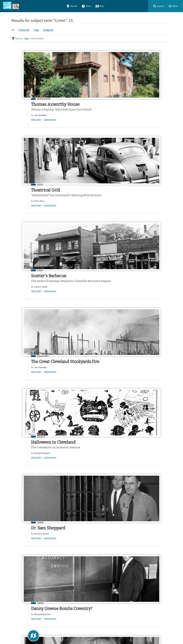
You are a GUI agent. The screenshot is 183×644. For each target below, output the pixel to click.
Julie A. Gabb (141, 119)
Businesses (27, 99)
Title (26, 39)
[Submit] (167, 537)
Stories (72, 6)
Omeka (27, 634)
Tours (86, 6)
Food (82, 99)
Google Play (160, 563)
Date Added (38, 39)
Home (16, 579)
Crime (140, 193)
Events (83, 193)
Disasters (26, 193)
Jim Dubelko (24, 124)
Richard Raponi (84, 218)
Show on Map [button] (34, 128)
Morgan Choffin (84, 304)
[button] (159, 6)
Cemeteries (86, 374)
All (13, 30)
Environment (145, 288)
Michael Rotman (26, 304)
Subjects (48, 30)
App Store (136, 563)
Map (100, 6)
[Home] (11, 6)
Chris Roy (81, 119)
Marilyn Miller (141, 483)
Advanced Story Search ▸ (24, 545)
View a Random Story (26, 615)
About (16, 600)
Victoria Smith (142, 205)
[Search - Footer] (91, 538)
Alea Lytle (139, 299)
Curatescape (39, 634)
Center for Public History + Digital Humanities (41, 630)
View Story (20, 128)
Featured (24, 30)
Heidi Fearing (83, 385)
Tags (36, 30)
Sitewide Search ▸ (21, 549)
